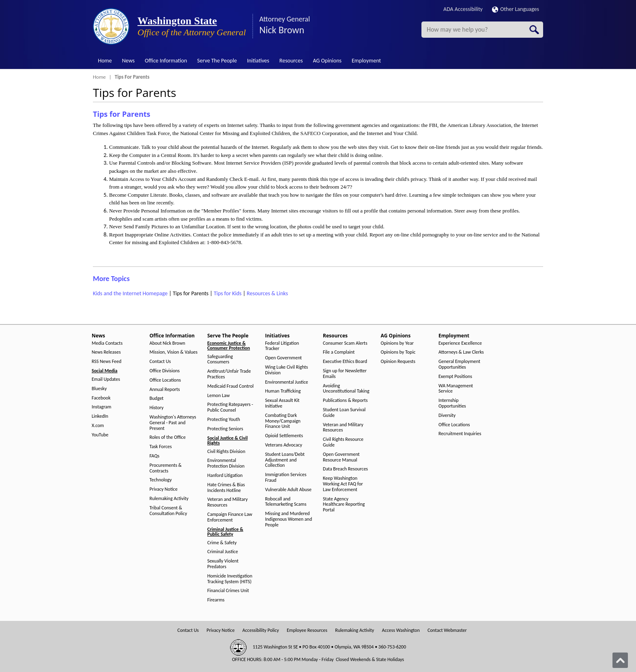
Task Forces (161, 447)
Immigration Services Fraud (286, 478)
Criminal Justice (223, 552)
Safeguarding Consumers (220, 360)
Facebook (101, 398)
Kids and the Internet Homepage (130, 293)
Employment (366, 61)
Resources (291, 61)
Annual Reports (165, 390)
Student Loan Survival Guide (344, 413)
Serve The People (217, 61)
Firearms (216, 600)
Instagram (101, 407)
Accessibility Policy (261, 630)
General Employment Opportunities (459, 364)
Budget (157, 398)
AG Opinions (327, 61)
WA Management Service (456, 389)
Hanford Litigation (225, 476)
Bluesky (99, 389)
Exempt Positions (455, 377)
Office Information (166, 61)
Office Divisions (165, 371)
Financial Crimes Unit (228, 591)
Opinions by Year (397, 343)
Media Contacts (107, 343)
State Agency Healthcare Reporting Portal (344, 505)
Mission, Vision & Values (174, 352)
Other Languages (516, 9)
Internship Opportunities (452, 403)
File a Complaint (339, 352)
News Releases (106, 352)
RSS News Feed (106, 362)
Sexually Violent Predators (223, 564)
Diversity (447, 415)
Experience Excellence (460, 343)
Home (105, 61)
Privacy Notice (164, 489)
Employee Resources (307, 630)
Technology (161, 480)
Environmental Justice (287, 382)
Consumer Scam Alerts (345, 343)
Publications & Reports (345, 400)
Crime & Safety (222, 543)
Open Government (284, 358)
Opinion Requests (398, 362)
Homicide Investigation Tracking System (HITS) (230, 579)
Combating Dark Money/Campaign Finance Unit (283, 421)
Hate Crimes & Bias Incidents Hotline (226, 488)
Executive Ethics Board (345, 362)
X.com (98, 426)
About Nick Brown (168, 343)
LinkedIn (100, 416)
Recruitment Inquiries (460, 434)
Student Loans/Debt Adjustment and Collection (285, 460)
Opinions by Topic (398, 352)
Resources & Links (267, 293)
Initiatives (258, 61)
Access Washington (401, 630)
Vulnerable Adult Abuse (289, 490)
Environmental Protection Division (226, 463)
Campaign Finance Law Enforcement (230, 517)
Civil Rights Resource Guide (343, 442)
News (128, 61)
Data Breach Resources (345, 469)
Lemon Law (218, 396)
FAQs (155, 456)
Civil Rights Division (226, 452)
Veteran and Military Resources (228, 502)
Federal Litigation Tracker (282, 346)
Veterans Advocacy (284, 445)
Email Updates (106, 379)
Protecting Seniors (225, 429)
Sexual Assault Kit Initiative (283, 403)
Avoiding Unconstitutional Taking (346, 389)
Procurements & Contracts (166, 468)
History (157, 408)
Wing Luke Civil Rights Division (287, 370)
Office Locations (165, 380)
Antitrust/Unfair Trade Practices (229, 374)
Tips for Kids (228, 293)
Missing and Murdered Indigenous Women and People (289, 519)
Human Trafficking (283, 391)
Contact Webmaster (447, 630)
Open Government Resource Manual (341, 457)
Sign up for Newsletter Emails (345, 374)
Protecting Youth (224, 420)
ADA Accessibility (463, 9)
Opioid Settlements (284, 436)
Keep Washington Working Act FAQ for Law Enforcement (343, 484)
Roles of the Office (168, 437)
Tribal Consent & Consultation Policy (169, 511)
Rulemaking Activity (169, 499)
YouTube (100, 435)
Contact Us (160, 362)
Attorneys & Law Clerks (461, 352)
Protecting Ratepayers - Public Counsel (230, 407)
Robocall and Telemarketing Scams (286, 502)
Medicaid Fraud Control (230, 386)
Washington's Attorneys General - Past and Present (173, 423)
